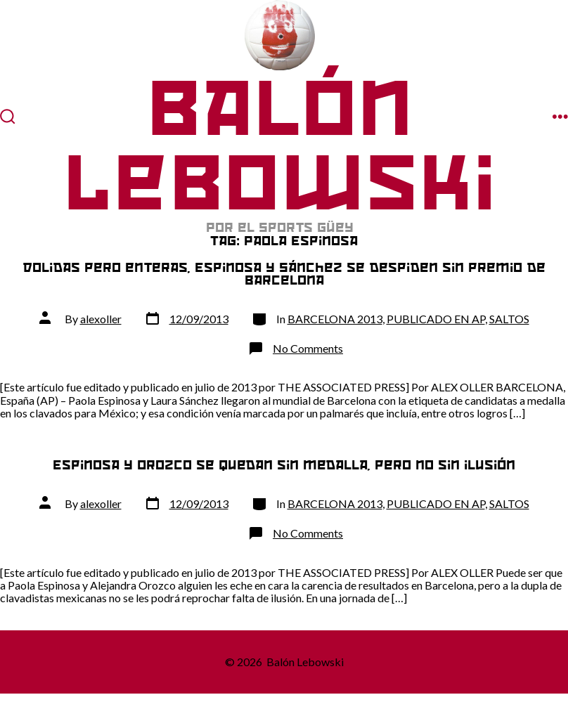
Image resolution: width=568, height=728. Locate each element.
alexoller (101, 319)
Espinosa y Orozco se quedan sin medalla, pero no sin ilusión (284, 465)
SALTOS (509, 319)
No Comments (308, 348)
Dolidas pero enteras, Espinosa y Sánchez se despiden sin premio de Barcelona (284, 274)
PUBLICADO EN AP (436, 319)
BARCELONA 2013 (335, 319)
